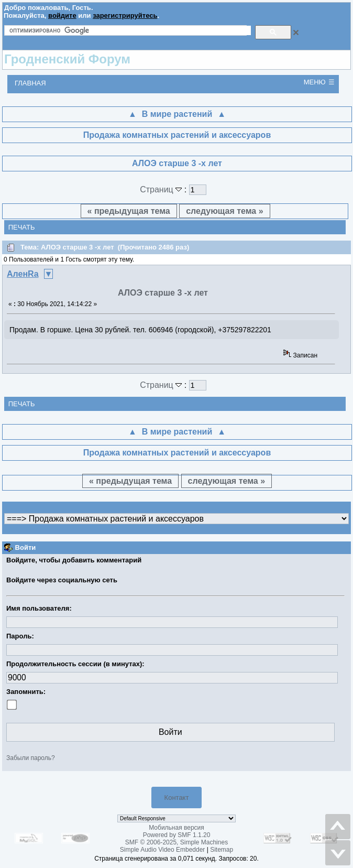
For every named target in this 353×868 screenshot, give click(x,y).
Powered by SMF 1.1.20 (177, 835)
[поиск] (130, 30)
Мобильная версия (177, 828)
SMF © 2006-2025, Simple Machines (177, 842)
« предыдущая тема (129, 211)
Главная (30, 83)
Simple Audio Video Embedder (163, 850)
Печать (22, 227)
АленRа (23, 274)
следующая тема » (224, 211)
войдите (62, 15)
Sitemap (222, 850)
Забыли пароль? (31, 758)
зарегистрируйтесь (125, 15)
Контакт (177, 798)
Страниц (162, 189)
